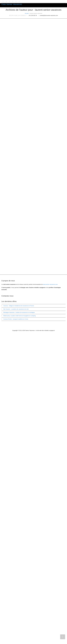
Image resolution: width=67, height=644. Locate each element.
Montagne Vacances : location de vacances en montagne (19, 623)
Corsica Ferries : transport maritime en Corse (16, 630)
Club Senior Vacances (12, 4)
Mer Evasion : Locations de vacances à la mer (16, 620)
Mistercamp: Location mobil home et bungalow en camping (19, 626)
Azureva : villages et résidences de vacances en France (19, 616)
